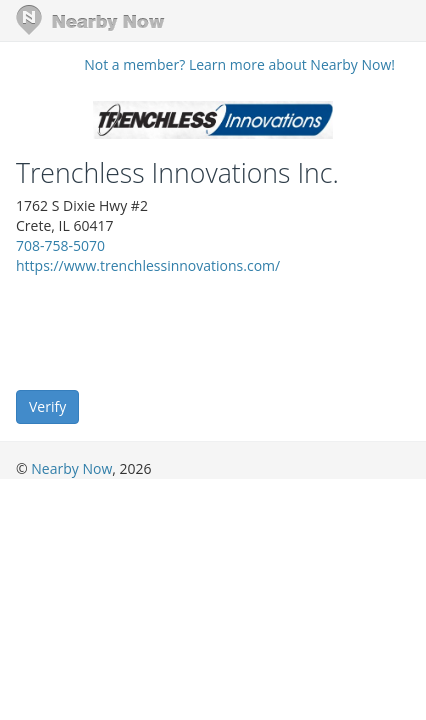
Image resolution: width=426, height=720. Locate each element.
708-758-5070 (60, 245)
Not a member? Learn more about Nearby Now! (239, 64)
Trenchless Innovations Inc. (177, 173)
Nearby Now (71, 468)
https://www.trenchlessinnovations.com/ (148, 265)
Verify (47, 406)
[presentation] (168, 331)
